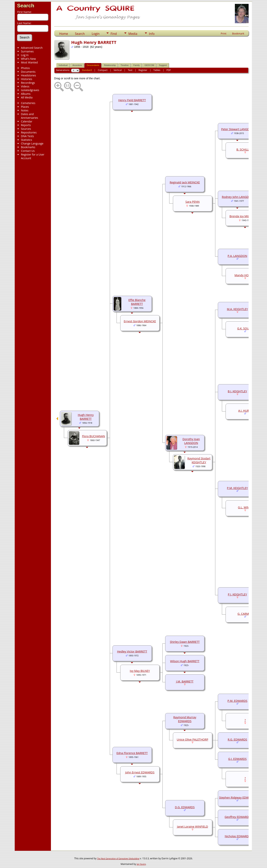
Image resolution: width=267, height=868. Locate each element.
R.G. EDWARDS (237, 739)
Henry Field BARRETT (132, 100)
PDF (169, 70)
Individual (63, 65)
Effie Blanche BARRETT (137, 302)
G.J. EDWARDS (237, 759)
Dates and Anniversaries (29, 116)
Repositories (29, 132)
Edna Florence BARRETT (132, 753)
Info (152, 34)
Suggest (163, 65)
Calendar (27, 121)
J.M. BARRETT (185, 681)
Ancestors (77, 65)
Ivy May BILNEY (140, 671)
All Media (27, 97)
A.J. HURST (245, 410)
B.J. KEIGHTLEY (237, 391)
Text (130, 70)
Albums (26, 94)
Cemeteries (28, 103)
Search (26, 6)
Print (224, 33)
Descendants (93, 65)
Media (133, 34)
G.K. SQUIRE (245, 328)
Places (25, 107)
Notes (25, 110)
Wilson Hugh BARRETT (185, 661)
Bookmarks (28, 147)
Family (137, 65)
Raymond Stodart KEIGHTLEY (199, 460)
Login (96, 34)
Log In (25, 55)
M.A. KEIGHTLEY (237, 309)
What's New (28, 59)
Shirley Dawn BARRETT (185, 642)
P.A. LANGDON (237, 256)
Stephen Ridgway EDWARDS (237, 797)
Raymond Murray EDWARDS (185, 719)
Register (143, 70)
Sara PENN (193, 202)
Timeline (125, 65)
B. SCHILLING (245, 149)
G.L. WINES (245, 507)
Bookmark (238, 33)
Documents (28, 72)
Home (64, 34)
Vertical (118, 70)
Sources (26, 129)
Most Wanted (29, 62)
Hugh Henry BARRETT (86, 417)
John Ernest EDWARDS (140, 772)
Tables (157, 70)
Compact (103, 70)
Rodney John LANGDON (237, 197)
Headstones (28, 75)
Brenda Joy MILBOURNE (245, 216)
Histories (27, 79)
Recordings (28, 83)
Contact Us (28, 151)
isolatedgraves (30, 90)
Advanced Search (32, 48)
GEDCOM (149, 65)
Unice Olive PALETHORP (193, 739)
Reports (26, 125)
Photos (25, 68)
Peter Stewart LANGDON (237, 129)
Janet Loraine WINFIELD (192, 826)
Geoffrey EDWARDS (237, 817)
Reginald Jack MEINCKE (185, 182)
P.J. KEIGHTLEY (237, 594)
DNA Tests (27, 136)
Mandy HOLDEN (245, 275)
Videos (25, 86)
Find (114, 34)
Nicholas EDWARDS (237, 836)
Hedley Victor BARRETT (132, 651)
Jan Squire (141, 864)
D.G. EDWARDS (185, 807)
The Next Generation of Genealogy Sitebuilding (118, 859)
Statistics (27, 140)
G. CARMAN (245, 614)
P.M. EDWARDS (237, 701)
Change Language (32, 143)
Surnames (27, 51)
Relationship (110, 65)
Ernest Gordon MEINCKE (140, 321)
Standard (87, 70)
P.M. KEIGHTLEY (237, 488)
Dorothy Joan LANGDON (191, 441)
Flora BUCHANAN (94, 436)
